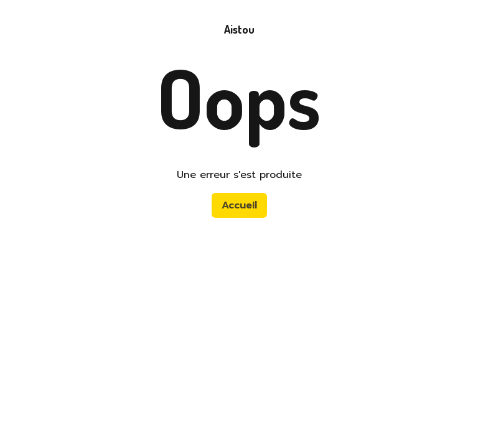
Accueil (239, 205)
